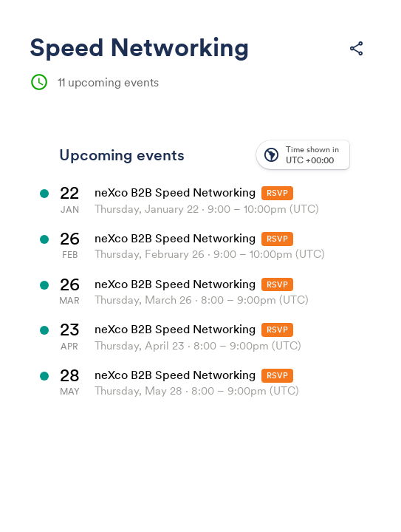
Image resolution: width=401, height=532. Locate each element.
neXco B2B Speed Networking (175, 192)
